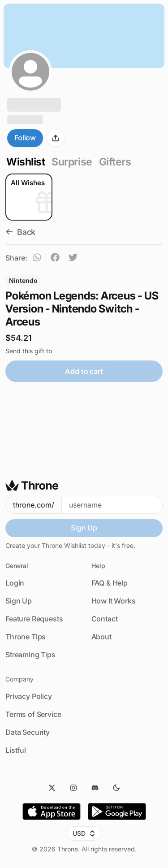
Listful (16, 750)
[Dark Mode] (116, 788)
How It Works (114, 601)
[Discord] (95, 788)
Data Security (28, 732)
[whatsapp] (37, 259)
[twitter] (73, 259)
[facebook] (55, 259)
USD (84, 833)
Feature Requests (34, 619)
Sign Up (84, 528)
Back (20, 232)
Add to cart (84, 371)
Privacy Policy (29, 696)
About (101, 637)
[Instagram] (73, 788)
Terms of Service (33, 714)
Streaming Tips (30, 655)
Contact (105, 619)
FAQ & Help (110, 583)
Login (15, 583)
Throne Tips (26, 637)
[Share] (56, 138)
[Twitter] (52, 788)
